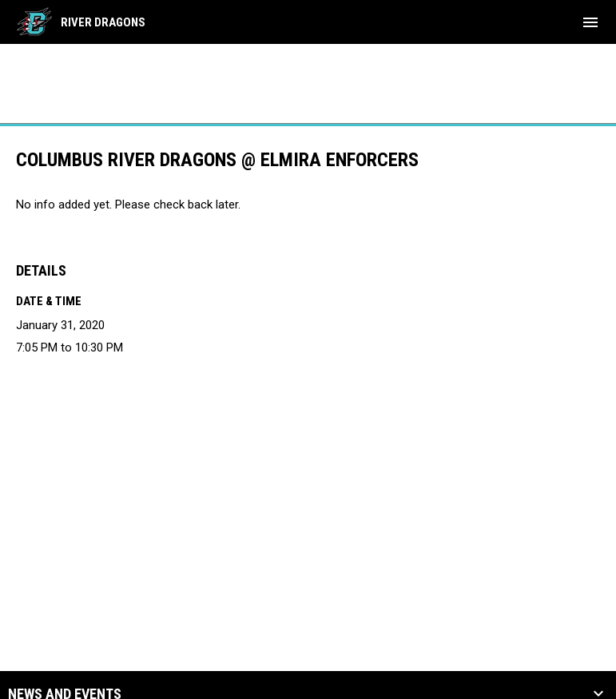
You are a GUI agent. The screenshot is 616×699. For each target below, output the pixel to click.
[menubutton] (590, 22)
